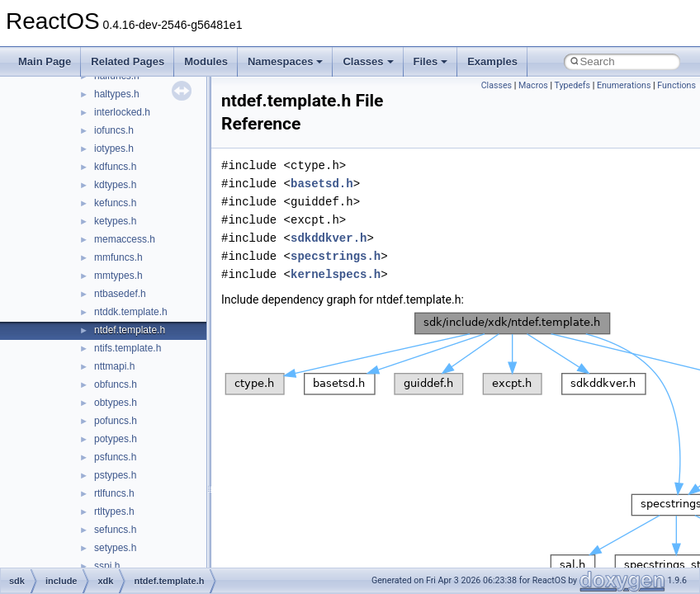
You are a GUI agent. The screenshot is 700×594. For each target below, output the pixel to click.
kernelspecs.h (336, 274)
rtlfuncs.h (114, 493)
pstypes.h (115, 475)
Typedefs (572, 85)
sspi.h (107, 566)
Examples (492, 61)
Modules (206, 61)
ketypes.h (115, 221)
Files (431, 61)
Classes (368, 61)
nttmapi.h (114, 366)
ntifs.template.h (128, 348)
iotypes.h (114, 148)
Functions (676, 85)
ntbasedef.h (120, 294)
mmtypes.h (118, 276)
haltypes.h (117, 94)
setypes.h (115, 548)
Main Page (45, 61)
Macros (533, 85)
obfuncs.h (116, 384)
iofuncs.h (114, 130)
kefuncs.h (115, 203)
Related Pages (128, 61)
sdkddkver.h (329, 238)
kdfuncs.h (115, 167)
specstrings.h (336, 256)
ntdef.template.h (130, 330)
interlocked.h (122, 112)
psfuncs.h (115, 457)
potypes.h (116, 439)
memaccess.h (125, 239)
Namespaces (286, 61)
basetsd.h (322, 184)
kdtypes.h (115, 185)
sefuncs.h (115, 530)
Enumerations (624, 85)
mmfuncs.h (118, 257)
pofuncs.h (116, 421)
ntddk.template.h (131, 312)
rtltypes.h (114, 511)
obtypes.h (116, 403)
